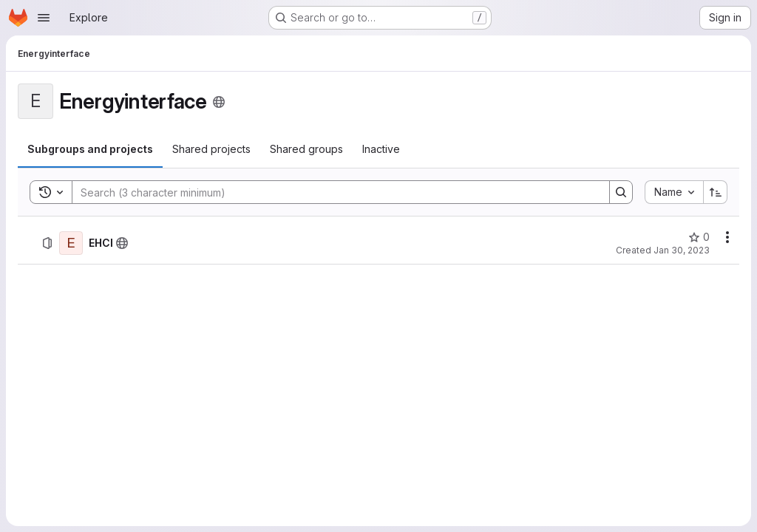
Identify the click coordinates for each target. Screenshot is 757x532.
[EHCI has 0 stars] (699, 237)
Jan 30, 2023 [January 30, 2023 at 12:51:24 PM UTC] (682, 250)
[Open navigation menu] (44, 18)
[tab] (90, 149)
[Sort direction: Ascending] (716, 192)
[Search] (333, 192)
